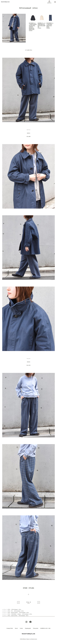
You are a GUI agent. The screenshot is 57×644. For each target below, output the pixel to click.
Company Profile (10, 628)
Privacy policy (36, 628)
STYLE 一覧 (28, 602)
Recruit (16, 628)
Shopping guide (28, 628)
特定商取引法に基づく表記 (45, 628)
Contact (21, 628)
